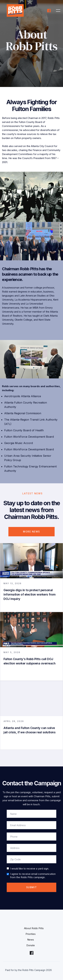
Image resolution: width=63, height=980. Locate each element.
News (31, 940)
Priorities (31, 934)
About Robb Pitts (34, 928)
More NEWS (32, 532)
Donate (31, 945)
